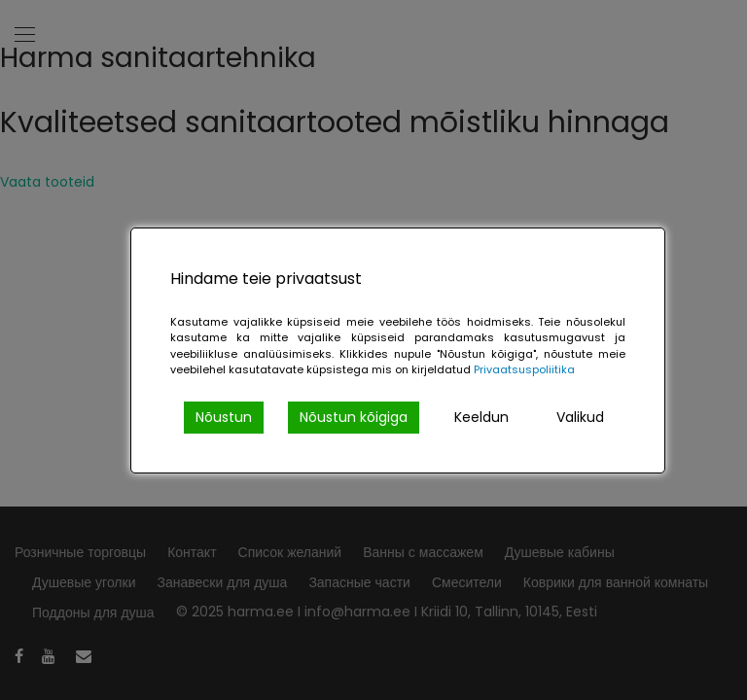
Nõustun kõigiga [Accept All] (354, 417)
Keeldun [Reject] (481, 417)
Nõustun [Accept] (224, 417)
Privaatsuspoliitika (524, 369)
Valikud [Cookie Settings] (580, 417)
